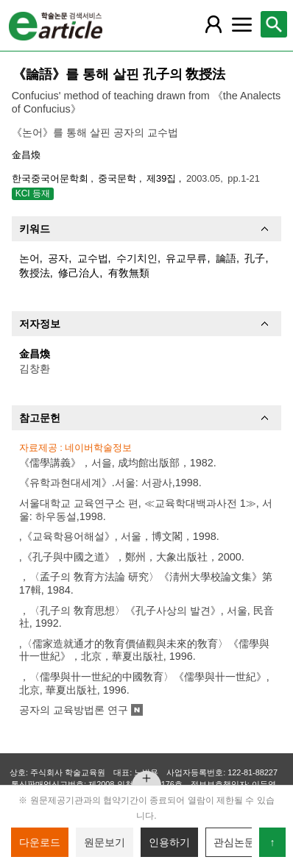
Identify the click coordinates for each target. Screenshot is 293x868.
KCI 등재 (33, 193)
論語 (226, 258)
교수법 (93, 258)
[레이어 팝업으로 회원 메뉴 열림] (213, 24)
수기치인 (137, 258)
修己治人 (79, 273)
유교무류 (186, 258)
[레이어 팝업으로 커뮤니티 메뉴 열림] (241, 24)
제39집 (163, 178)
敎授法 (35, 273)
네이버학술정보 (98, 448)
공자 (58, 258)
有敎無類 (129, 273)
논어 (29, 258)
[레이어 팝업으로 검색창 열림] (274, 24)
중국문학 (119, 178)
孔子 (255, 258)
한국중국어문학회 (52, 178)
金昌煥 (26, 155)
